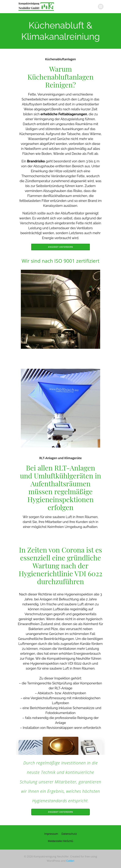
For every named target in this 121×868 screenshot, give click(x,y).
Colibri (70, 861)
